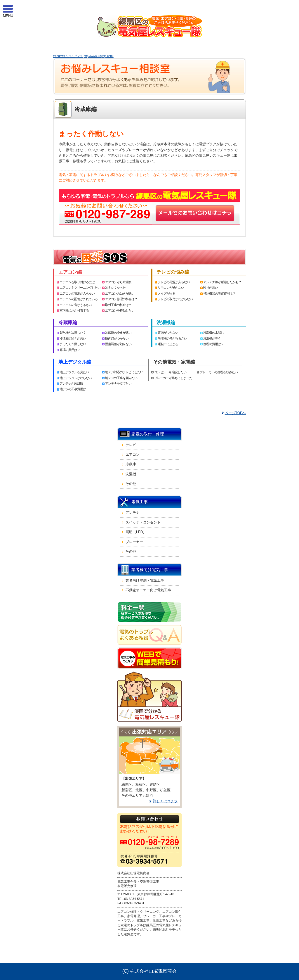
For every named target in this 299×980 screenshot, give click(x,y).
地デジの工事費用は (73, 389)
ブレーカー (134, 542)
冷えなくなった (115, 288)
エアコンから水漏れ (118, 282)
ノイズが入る (166, 293)
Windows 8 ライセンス (68, 56)
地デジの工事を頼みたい (121, 378)
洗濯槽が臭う (212, 338)
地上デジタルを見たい (74, 372)
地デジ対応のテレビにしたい (124, 372)
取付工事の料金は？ (118, 305)
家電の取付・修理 (148, 434)
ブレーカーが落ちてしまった (173, 378)
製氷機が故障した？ (73, 333)
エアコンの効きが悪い (120, 293)
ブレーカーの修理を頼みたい (219, 372)
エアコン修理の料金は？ (121, 299)
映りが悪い (211, 288)
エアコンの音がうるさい (76, 305)
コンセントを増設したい (170, 372)
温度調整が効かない (118, 344)
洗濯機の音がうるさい (172, 338)
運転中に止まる (168, 344)
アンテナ (133, 513)
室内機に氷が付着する (74, 310)
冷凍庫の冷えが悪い (73, 338)
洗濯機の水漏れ (213, 333)
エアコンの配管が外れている (79, 299)
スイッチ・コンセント (143, 522)
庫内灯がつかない (117, 338)
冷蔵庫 (131, 464)
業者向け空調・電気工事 (145, 580)
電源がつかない (168, 333)
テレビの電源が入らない (174, 282)
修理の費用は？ (70, 350)
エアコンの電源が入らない (77, 293)
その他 (131, 484)
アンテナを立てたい (118, 383)
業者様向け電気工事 (150, 570)
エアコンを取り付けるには (77, 282)
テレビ (131, 445)
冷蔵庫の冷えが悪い (118, 333)
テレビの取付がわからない (175, 299)
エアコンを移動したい (120, 310)
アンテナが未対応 (71, 383)
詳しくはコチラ (165, 801)
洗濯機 (131, 474)
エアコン (133, 454)
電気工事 (140, 502)
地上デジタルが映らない (76, 378)
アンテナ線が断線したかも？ (222, 282)
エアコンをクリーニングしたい (80, 288)
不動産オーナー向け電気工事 (148, 590)
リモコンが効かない (171, 288)
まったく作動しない (73, 344)
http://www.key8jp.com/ (98, 56)
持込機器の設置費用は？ (219, 293)
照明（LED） (136, 532)
